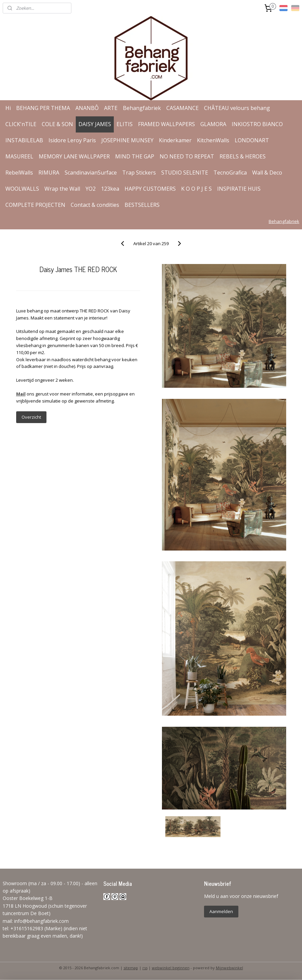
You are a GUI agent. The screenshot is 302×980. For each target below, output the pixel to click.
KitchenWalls (213, 140)
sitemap (131, 968)
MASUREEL (19, 156)
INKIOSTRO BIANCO (257, 124)
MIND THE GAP (135, 156)
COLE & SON (57, 124)
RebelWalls (19, 173)
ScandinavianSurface (91, 173)
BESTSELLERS (142, 205)
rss (145, 968)
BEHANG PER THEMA (43, 108)
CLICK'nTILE (21, 124)
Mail (21, 394)
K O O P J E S (196, 189)
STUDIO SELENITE (185, 173)
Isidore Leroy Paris (72, 140)
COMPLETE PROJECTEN (35, 205)
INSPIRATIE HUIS (239, 189)
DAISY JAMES (95, 124)
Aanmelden (221, 911)
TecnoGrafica (230, 173)
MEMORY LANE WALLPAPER (74, 156)
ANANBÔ (87, 108)
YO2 (91, 189)
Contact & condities (95, 205)
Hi (8, 108)
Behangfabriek (142, 108)
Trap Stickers (139, 173)
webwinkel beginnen (171, 968)
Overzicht (31, 417)
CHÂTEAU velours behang (237, 108)
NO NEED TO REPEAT (187, 156)
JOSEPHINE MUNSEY (127, 140)
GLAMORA (213, 124)
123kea (110, 189)
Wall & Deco (267, 173)
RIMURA (49, 173)
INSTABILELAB (24, 140)
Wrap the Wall (62, 189)
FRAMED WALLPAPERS (166, 124)
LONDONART (252, 140)
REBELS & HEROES (243, 156)
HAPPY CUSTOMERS (150, 189)
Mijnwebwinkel (229, 968)
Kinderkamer (175, 140)
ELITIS (125, 124)
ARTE (111, 108)
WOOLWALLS (22, 189)
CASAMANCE (182, 108)
